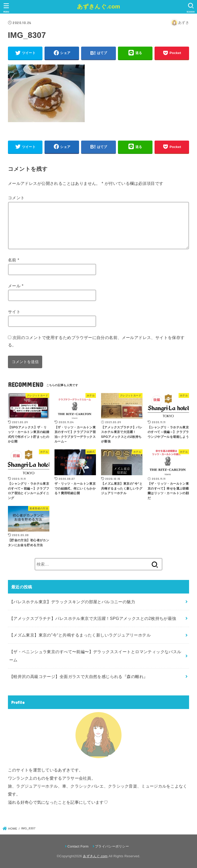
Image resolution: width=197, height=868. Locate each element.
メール (16, 286)
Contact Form (78, 846)
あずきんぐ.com (99, 7)
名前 (14, 260)
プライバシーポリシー (112, 846)
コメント (16, 198)
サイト (14, 312)
